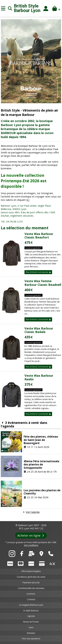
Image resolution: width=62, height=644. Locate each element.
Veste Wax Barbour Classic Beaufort (39, 236)
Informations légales (31, 571)
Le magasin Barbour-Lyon (31, 605)
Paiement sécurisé (31, 583)
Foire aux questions (31, 639)
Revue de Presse (31, 622)
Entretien (31, 633)
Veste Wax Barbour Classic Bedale (39, 330)
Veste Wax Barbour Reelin (39, 377)
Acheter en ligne (31, 535)
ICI (28, 200)
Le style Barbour (31, 611)
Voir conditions (31, 545)
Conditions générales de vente (31, 577)
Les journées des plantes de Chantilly (42, 492)
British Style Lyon (27, 8)
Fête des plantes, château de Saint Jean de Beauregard (41, 440)
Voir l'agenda (33, 512)
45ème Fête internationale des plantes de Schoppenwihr (41, 464)
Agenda (31, 616)
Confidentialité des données (31, 588)
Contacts (31, 599)
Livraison (31, 594)
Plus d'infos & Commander (38, 272)
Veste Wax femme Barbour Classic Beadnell (43, 283)
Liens (31, 627)
